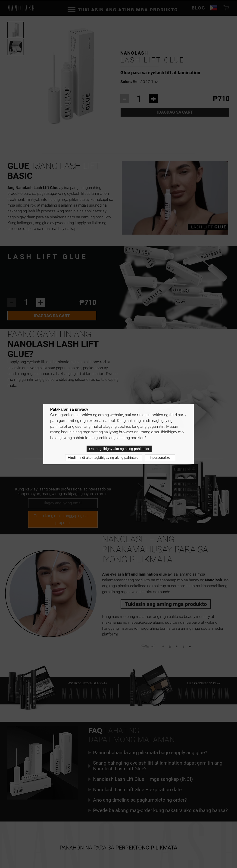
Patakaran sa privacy (69, 409)
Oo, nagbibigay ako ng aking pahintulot (119, 449)
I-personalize (160, 457)
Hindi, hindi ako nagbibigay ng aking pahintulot (104, 457)
